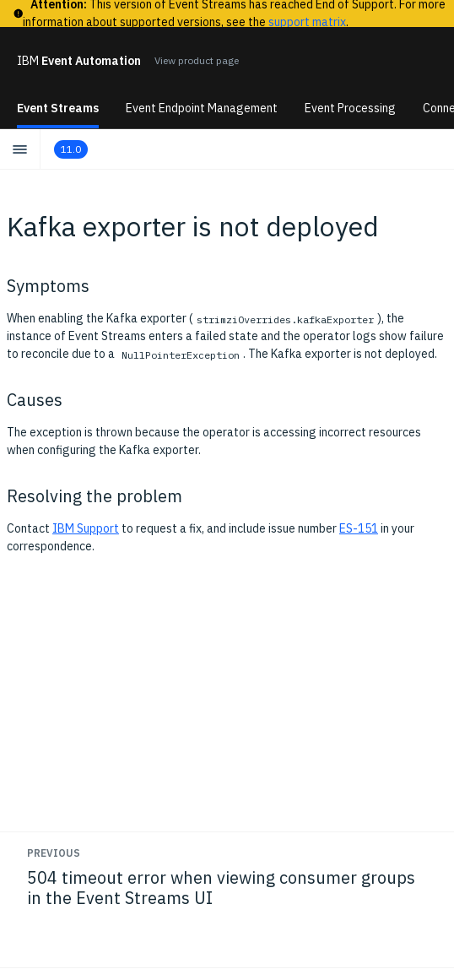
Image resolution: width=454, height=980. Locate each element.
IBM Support (86, 528)
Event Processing (350, 108)
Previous (54, 853)
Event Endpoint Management (202, 108)
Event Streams (58, 108)
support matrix (307, 22)
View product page (197, 60)
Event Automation (79, 61)
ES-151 (359, 528)
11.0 (71, 149)
